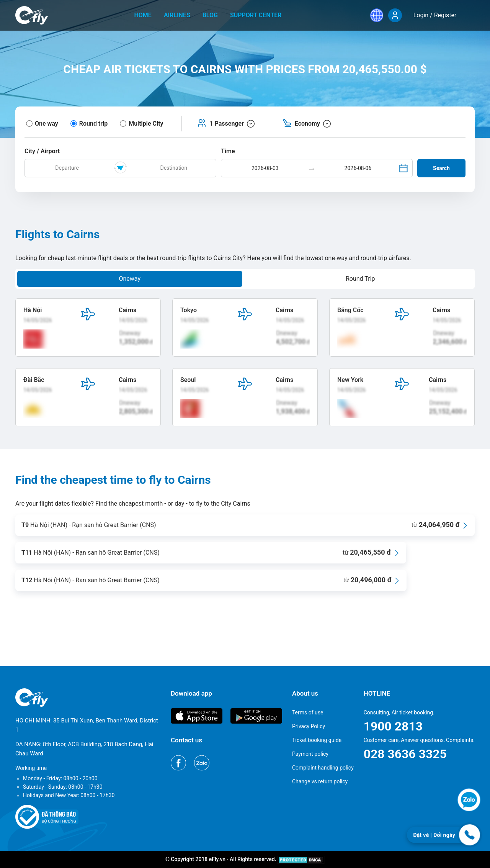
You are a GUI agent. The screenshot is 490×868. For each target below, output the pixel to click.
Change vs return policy (320, 781)
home (143, 15)
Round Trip (360, 279)
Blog (210, 15)
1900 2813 (393, 726)
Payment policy (310, 754)
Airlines (177, 15)
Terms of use (308, 712)
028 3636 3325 (405, 754)
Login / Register (435, 15)
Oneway (130, 279)
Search (441, 168)
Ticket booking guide (317, 740)
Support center (256, 15)
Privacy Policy (309, 726)
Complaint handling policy (323, 768)
